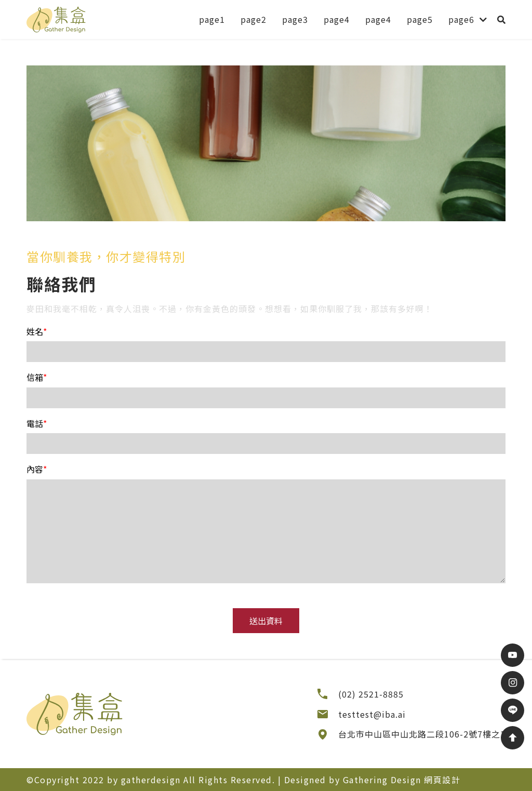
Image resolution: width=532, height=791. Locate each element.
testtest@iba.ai (372, 714)
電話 (37, 423)
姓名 (37, 331)
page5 (420, 19)
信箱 (37, 377)
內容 (37, 469)
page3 (295, 19)
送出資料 (266, 621)
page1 (212, 19)
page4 (337, 19)
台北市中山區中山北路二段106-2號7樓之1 (422, 734)
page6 (461, 19)
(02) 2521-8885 (371, 694)
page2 (254, 19)
